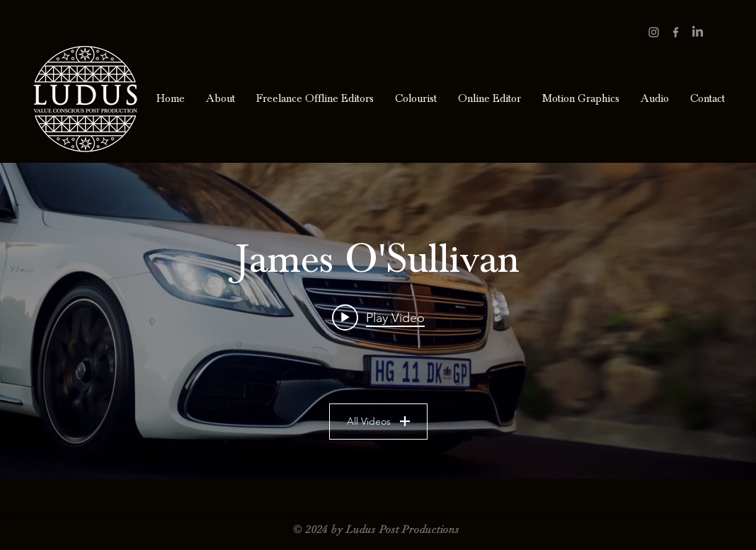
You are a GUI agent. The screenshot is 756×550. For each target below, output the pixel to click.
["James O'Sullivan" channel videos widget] (378, 321)
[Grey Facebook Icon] (676, 32)
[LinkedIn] (698, 32)
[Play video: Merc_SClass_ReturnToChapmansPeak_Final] (378, 317)
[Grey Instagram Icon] (654, 32)
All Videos (378, 421)
